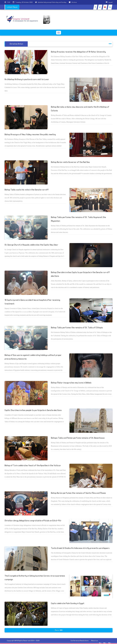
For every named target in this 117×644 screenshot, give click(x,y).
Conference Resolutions (80, 641)
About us (94, 641)
